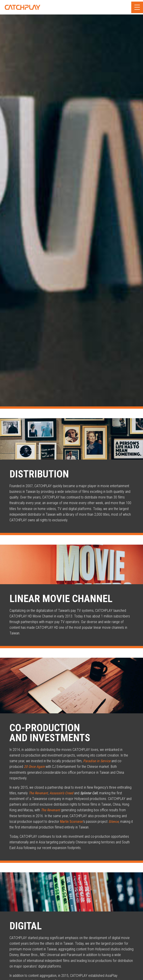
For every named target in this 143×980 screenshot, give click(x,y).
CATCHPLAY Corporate (22, 7)
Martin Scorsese (71, 822)
